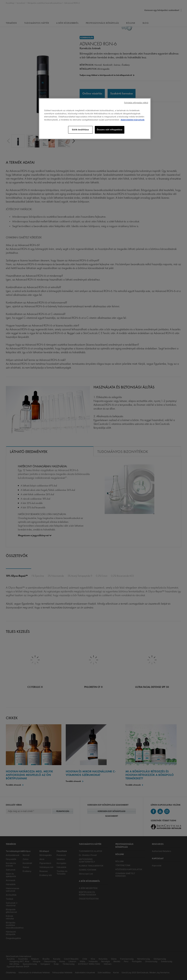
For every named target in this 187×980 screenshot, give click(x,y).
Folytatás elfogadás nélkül (136, 103)
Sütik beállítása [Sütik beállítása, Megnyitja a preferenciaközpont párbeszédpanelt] (80, 130)
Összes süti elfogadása (110, 130)
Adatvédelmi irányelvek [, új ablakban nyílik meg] (132, 120)
